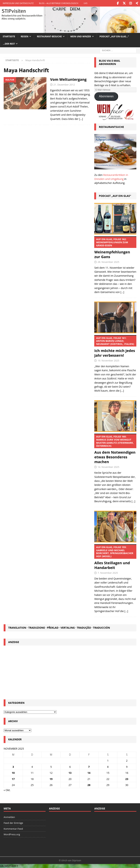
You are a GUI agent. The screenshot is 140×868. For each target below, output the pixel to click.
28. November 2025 (108, 262)
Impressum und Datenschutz (18, 3)
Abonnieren (106, 96)
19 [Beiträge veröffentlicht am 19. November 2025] (51, 779)
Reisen (25, 36)
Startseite (9, 36)
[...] (122, 292)
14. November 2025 (108, 467)
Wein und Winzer (81, 36)
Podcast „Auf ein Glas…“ (114, 36)
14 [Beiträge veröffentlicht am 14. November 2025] (89, 773)
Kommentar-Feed (13, 829)
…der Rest (9, 44)
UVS (86, 3)
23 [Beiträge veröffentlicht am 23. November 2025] (127, 779)
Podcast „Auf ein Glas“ (115, 196)
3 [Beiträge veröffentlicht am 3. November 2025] (13, 767)
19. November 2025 (108, 361)
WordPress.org (12, 834)
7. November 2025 (108, 573)
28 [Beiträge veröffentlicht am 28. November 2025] (89, 785)
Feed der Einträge (13, 823)
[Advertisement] (70, 672)
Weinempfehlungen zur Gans (115, 248)
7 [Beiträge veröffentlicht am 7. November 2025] (89, 767)
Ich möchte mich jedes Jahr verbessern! (115, 346)
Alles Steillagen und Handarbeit (115, 557)
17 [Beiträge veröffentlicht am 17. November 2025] (13, 779)
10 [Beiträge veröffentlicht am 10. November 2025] (13, 773)
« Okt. (7, 790)
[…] (81, 119)
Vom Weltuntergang (68, 79)
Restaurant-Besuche (49, 36)
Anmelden (9, 817)
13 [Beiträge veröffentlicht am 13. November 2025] (70, 773)
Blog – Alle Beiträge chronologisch (59, 3)
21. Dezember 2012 (64, 84)
